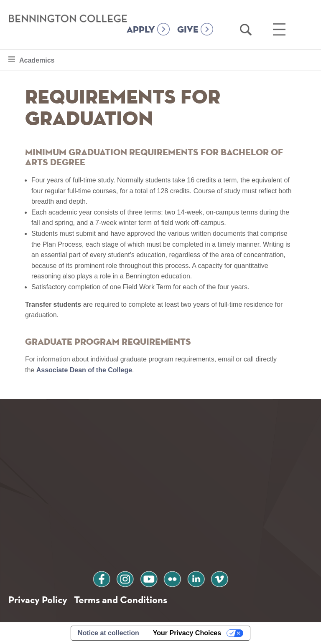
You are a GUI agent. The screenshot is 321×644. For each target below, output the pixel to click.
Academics (37, 59)
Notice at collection (108, 633)
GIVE (188, 30)
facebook (102, 578)
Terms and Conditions (121, 600)
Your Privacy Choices (187, 633)
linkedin (196, 578)
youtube (149, 578)
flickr (172, 578)
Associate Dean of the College (84, 370)
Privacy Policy (38, 600)
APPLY (141, 30)
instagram (125, 578)
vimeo (219, 578)
